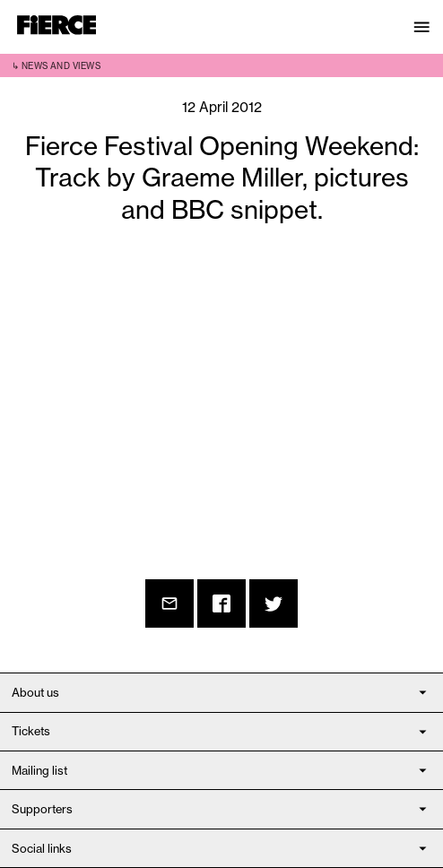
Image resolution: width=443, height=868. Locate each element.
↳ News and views (56, 66)
